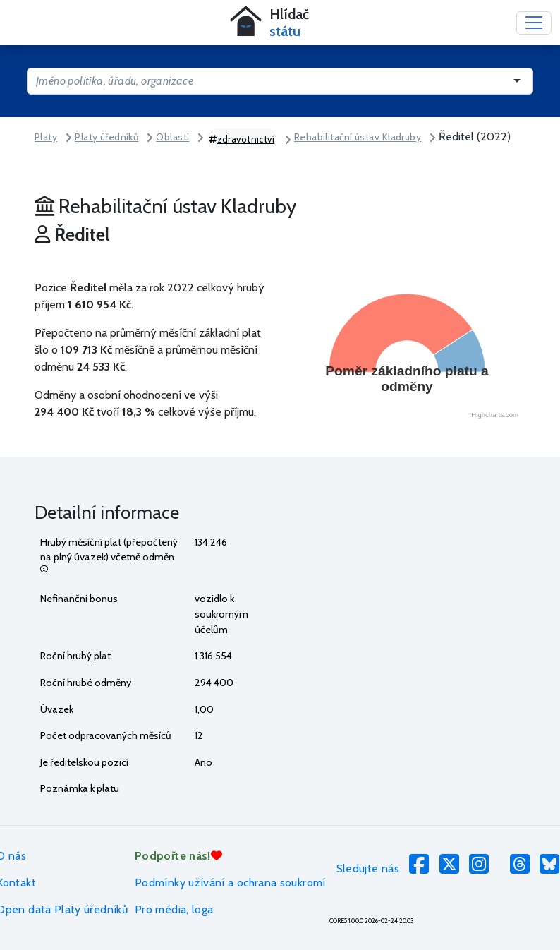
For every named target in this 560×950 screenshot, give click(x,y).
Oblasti (172, 137)
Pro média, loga (174, 909)
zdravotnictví (242, 139)
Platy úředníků (106, 137)
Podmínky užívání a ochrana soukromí (230, 883)
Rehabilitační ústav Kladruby (358, 137)
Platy (46, 137)
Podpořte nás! (178, 856)
